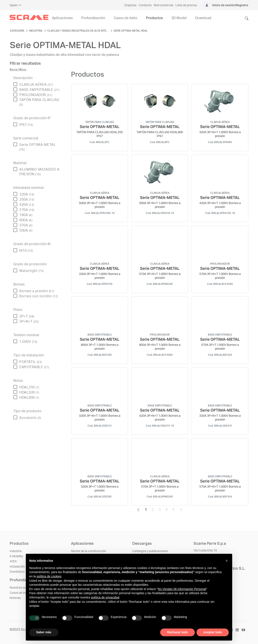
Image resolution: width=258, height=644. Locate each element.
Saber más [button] (44, 632)
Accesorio (30, 418)
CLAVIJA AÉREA (36, 85)
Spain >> (16, 5)
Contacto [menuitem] (145, 5)
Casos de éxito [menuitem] (126, 18)
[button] (227, 561)
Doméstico (17, 572)
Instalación (17, 567)
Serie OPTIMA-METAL (38, 147)
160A (26, 215)
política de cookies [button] (49, 576)
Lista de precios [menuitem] (186, 5)
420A (27, 205)
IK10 (26, 251)
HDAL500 (29, 392)
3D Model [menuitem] (179, 18)
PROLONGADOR (36, 95)
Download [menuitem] (203, 18)
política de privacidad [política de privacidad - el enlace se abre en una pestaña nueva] (105, 597)
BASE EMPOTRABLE (39, 90)
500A (26, 230)
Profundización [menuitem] (93, 18)
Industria (16, 551)
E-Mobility (16, 556)
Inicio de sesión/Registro (230, 5)
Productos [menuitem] (154, 18)
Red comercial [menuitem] (164, 5)
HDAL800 (29, 398)
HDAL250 (29, 387)
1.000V (28, 342)
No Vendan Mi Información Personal (182, 589)
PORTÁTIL (31, 362)
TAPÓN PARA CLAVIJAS (39, 102)
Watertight (31, 271)
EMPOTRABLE (34, 367)
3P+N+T (29, 322)
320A (27, 194)
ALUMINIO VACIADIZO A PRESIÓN (39, 172)
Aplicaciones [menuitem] (62, 18)
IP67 (26, 125)
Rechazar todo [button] (177, 632)
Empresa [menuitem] (131, 5)
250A (27, 200)
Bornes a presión (37, 291)
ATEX (13, 562)
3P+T (27, 316)
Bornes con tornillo (39, 296)
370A (26, 225)
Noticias (15, 598)
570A (27, 210)
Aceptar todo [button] (213, 632)
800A (26, 220)
